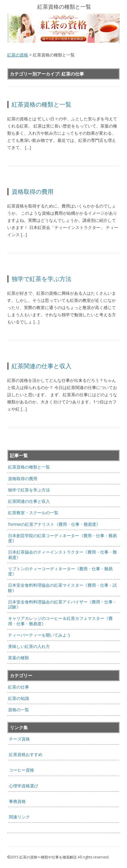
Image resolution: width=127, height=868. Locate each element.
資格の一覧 (19, 710)
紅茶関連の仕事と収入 (42, 366)
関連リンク (19, 817)
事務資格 (17, 801)
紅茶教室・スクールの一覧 (33, 513)
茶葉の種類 (19, 658)
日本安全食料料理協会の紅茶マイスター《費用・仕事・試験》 (62, 588)
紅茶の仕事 (19, 687)
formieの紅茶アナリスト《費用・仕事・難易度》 (54, 524)
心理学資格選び (24, 786)
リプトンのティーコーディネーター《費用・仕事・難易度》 (60, 571)
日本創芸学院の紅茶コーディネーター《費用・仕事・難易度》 (62, 538)
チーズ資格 (19, 739)
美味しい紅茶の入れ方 (29, 646)
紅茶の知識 (19, 698)
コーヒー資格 (22, 770)
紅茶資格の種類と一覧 (42, 104)
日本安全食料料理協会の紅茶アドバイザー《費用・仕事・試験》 (62, 604)
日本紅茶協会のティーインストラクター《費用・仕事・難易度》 (62, 554)
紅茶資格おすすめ (26, 754)
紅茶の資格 (18, 55)
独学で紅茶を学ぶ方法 (42, 279)
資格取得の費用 (33, 192)
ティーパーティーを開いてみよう (39, 635)
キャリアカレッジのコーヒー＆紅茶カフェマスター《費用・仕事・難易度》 (60, 621)
